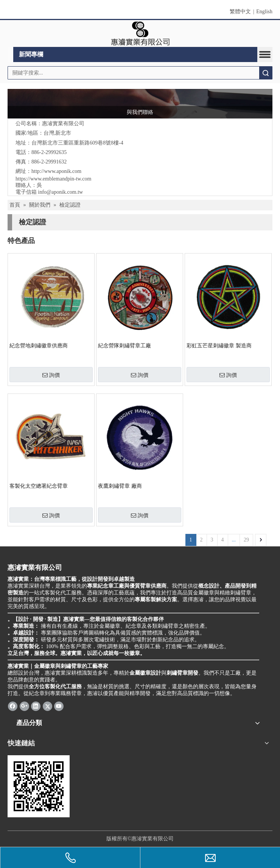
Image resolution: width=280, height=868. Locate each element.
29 (246, 540)
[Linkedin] (36, 706)
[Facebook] (13, 706)
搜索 (266, 73)
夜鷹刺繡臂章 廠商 (120, 486)
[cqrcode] (39, 786)
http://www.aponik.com (56, 171)
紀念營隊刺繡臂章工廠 (124, 346)
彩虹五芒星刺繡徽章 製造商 (219, 346)
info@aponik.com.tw (61, 192)
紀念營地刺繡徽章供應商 (39, 346)
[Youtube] (59, 706)
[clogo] (140, 34)
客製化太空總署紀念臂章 (39, 486)
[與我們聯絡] (140, 104)
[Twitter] (47, 706)
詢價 (51, 375)
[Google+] (24, 706)
